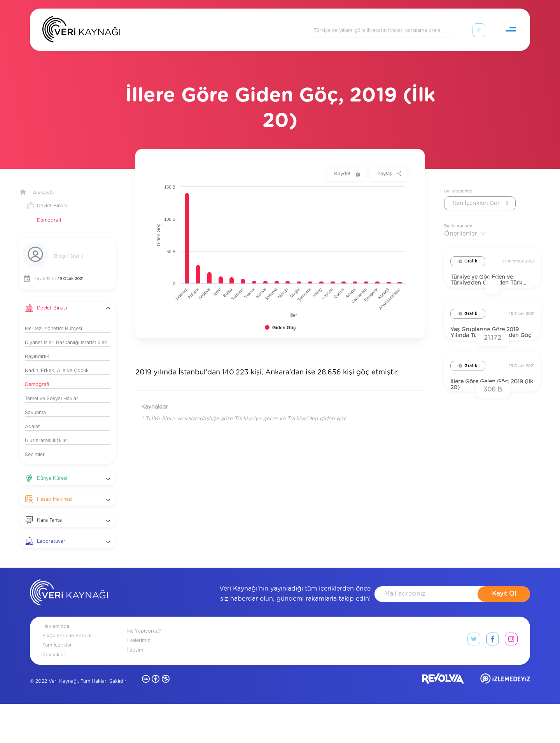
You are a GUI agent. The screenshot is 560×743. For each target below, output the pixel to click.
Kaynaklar (54, 694)
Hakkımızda (56, 666)
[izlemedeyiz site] (505, 719)
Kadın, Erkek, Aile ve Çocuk (57, 361)
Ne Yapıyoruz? (144, 670)
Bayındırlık (37, 347)
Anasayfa (43, 184)
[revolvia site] (443, 719)
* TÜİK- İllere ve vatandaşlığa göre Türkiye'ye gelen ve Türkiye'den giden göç (244, 409)
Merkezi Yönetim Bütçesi (53, 319)
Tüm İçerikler (57, 684)
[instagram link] (511, 680)
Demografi (49, 211)
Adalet (32, 417)
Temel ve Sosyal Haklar (52, 389)
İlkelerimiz (139, 680)
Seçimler (35, 445)
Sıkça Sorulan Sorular (67, 675)
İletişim (135, 689)
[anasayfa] (69, 633)
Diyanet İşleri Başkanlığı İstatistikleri (66, 333)
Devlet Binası (52, 196)
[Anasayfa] (81, 31)
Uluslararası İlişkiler (47, 431)
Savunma (35, 403)
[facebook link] (493, 680)
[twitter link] (474, 680)
